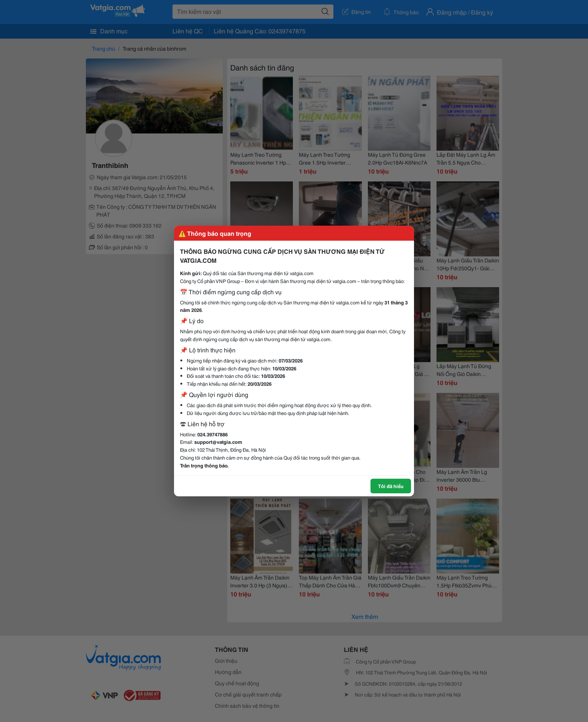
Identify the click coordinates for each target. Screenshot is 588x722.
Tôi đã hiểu (391, 486)
